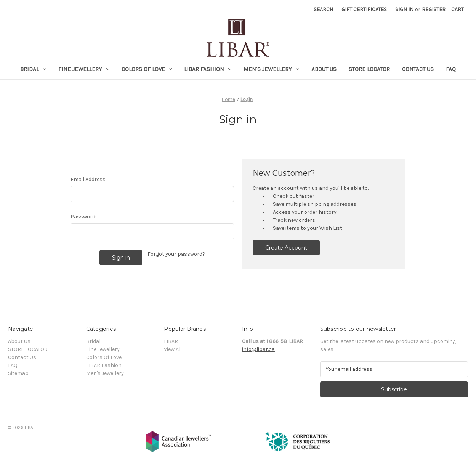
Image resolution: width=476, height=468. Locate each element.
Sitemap (18, 373)
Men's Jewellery (271, 69)
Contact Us (418, 69)
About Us (324, 69)
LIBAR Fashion (208, 69)
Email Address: (89, 179)
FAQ (451, 69)
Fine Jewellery (84, 69)
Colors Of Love (147, 69)
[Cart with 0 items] (458, 9)
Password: (83, 217)
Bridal (33, 69)
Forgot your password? (176, 254)
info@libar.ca (258, 349)
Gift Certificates (364, 9)
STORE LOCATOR (369, 69)
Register (434, 9)
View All (173, 349)
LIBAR (171, 341)
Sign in (404, 9)
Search (323, 9)
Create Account (286, 248)
